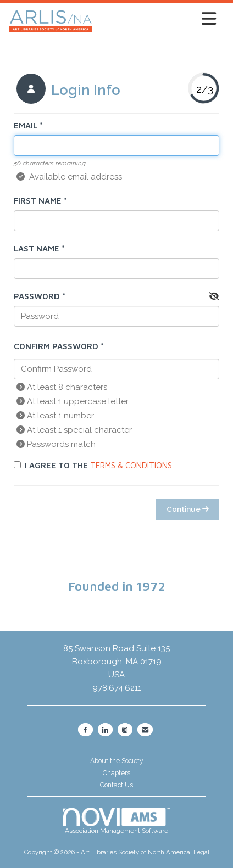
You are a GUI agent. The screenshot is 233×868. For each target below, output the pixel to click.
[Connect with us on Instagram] (125, 730)
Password (37, 296)
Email (26, 125)
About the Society (117, 761)
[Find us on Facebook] (85, 730)
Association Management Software (116, 821)
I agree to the (93, 465)
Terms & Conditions (131, 465)
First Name (38, 201)
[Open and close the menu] (157, 19)
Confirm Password (56, 346)
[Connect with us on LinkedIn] (105, 730)
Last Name (37, 248)
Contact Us (116, 785)
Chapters (116, 773)
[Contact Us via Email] (145, 730)
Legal (201, 852)
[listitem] (67, 90)
